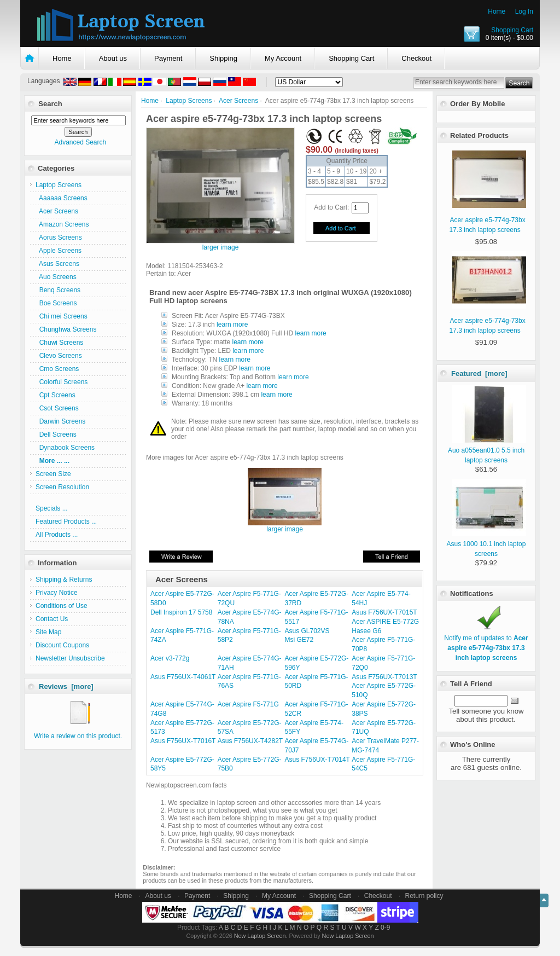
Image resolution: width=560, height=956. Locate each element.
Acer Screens (238, 101)
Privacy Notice (57, 593)
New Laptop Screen (260, 936)
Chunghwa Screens (66, 329)
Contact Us (52, 619)
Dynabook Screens (65, 448)
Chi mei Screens (62, 316)
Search (50, 104)
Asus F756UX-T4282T (250, 741)
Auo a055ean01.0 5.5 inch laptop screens (487, 450)
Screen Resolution (62, 487)
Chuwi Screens (59, 343)
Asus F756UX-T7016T (183, 741)
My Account (283, 58)
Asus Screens (57, 264)
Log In (524, 11)
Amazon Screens (62, 224)
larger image (285, 526)
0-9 (385, 928)
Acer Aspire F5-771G (248, 704)
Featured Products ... (66, 522)
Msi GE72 (299, 640)
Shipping (223, 58)
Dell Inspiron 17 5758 (181, 612)
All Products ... (57, 535)
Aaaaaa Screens (62, 198)
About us (113, 58)
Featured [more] (479, 373)
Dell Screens (56, 434)
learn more (232, 325)
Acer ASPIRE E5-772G (385, 622)
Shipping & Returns (64, 580)
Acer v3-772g (170, 658)
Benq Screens (58, 290)
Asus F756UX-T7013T (384, 677)
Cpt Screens (56, 395)
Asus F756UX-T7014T (317, 760)
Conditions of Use (62, 606)
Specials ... (52, 508)
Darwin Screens (60, 421)
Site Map (48, 632)
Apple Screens (59, 251)
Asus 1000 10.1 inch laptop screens (486, 544)
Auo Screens (56, 277)
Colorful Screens (62, 382)
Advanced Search (80, 142)
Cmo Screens (57, 369)
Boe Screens (56, 303)
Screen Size (53, 474)
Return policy (424, 896)
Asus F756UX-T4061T (183, 677)
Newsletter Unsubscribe (70, 658)
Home (497, 11)
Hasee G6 (366, 631)
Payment (168, 58)
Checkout (416, 58)
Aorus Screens (59, 237)
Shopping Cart (512, 30)
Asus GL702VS (307, 631)
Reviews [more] (66, 686)
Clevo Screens (59, 356)
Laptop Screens (189, 101)
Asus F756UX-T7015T (384, 612)
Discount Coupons (62, 645)
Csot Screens (57, 408)
